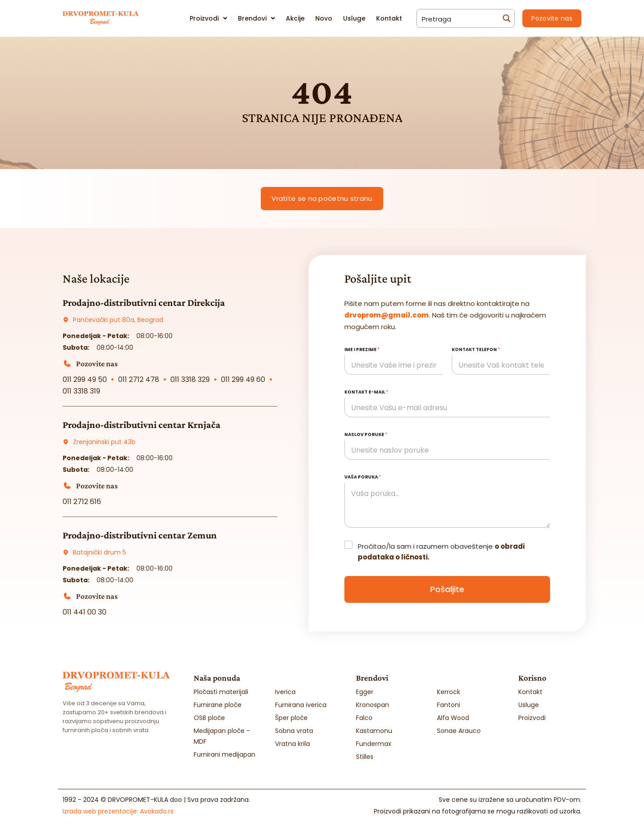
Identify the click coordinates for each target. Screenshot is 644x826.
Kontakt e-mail (366, 392)
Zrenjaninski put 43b (104, 442)
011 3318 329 (190, 379)
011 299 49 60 (243, 379)
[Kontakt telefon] (501, 365)
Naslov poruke (366, 434)
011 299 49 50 (85, 379)
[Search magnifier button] (505, 18)
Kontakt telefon (476, 349)
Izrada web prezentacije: (118, 811)
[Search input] (457, 18)
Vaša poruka (363, 477)
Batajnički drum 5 (100, 552)
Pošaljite (447, 589)
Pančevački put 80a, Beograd (118, 320)
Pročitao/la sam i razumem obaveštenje (441, 552)
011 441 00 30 (85, 612)
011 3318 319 (81, 391)
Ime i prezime (362, 349)
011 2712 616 (82, 502)
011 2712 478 (139, 379)
